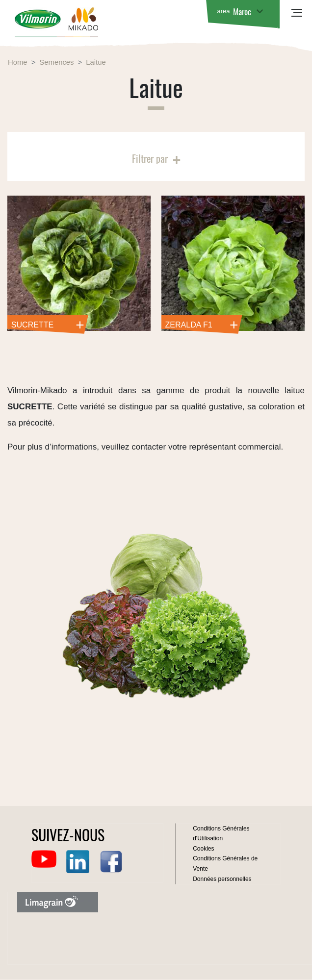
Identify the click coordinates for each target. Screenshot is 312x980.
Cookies (203, 849)
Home (18, 62)
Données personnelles (222, 879)
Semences (56, 62)
